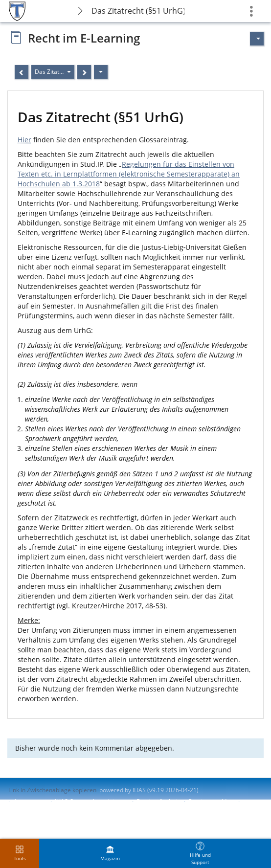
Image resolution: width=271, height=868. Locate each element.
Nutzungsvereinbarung (40, 810)
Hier (24, 140)
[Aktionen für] (257, 39)
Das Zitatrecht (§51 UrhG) (138, 11)
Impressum (30, 801)
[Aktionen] (101, 72)
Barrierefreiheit (158, 801)
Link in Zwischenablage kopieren (52, 790)
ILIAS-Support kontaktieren (91, 801)
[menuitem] (110, 853)
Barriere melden (211, 801)
